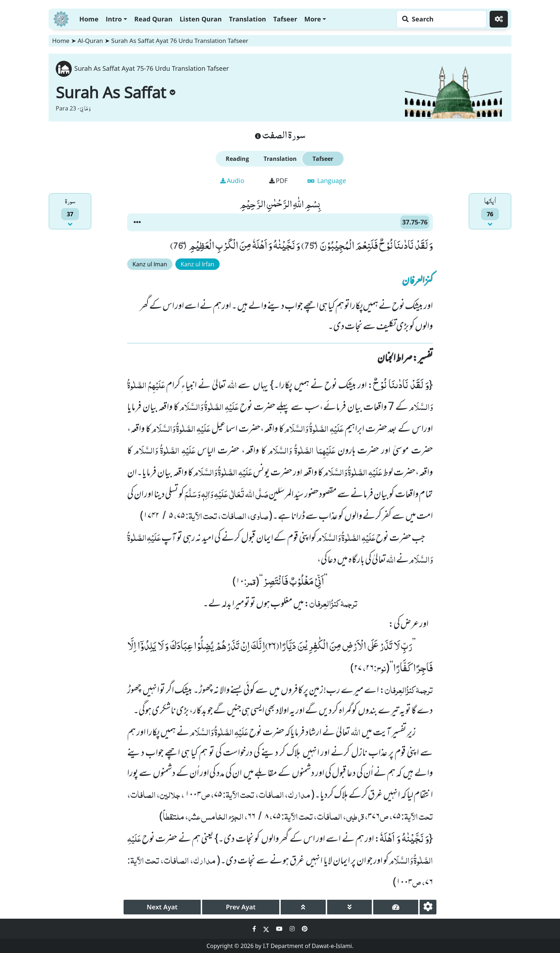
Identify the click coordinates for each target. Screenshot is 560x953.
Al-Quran (90, 41)
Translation (247, 19)
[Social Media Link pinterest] (305, 929)
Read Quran (153, 19)
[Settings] (499, 19)
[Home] (61, 18)
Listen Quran (201, 19)
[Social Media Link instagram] (293, 929)
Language (327, 181)
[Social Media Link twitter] (267, 929)
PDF (278, 181)
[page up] (303, 907)
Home (89, 19)
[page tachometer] (396, 907)
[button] (137, 222)
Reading (237, 159)
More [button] (313, 19)
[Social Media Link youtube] (280, 929)
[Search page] (440, 19)
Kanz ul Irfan (197, 264)
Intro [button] (114, 19)
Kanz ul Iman (150, 264)
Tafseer (285, 19)
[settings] (428, 907)
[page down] (350, 907)
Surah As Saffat (116, 92)
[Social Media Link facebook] (255, 929)
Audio (232, 181)
